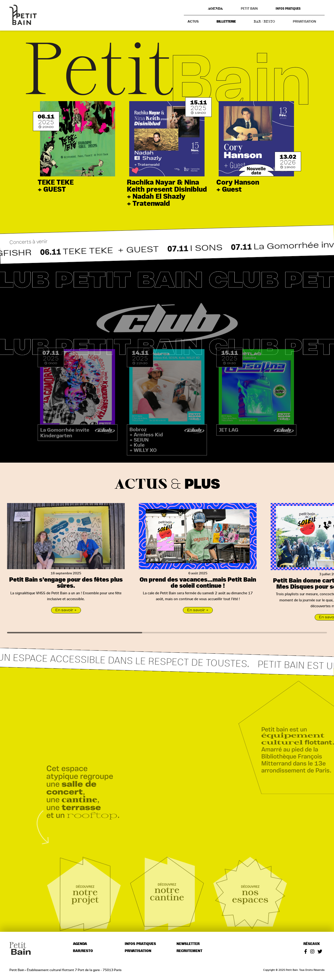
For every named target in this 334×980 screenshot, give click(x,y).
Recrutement (189, 951)
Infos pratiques (288, 9)
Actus (193, 22)
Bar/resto (83, 951)
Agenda (215, 8)
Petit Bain (249, 8)
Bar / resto (264, 21)
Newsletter (188, 944)
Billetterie (226, 22)
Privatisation (304, 21)
